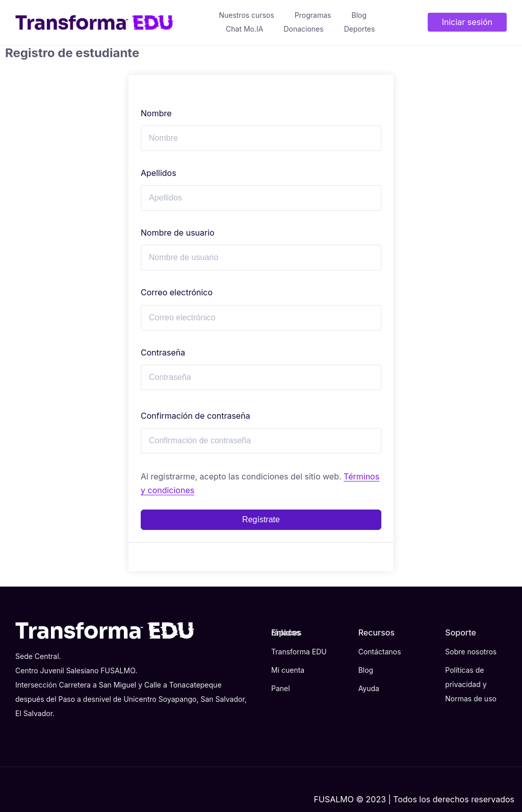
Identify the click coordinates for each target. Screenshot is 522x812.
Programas (313, 15)
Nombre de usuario (178, 233)
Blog (359, 15)
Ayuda (369, 688)
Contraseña (163, 352)
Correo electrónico (177, 292)
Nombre (156, 113)
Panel (281, 688)
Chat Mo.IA (244, 29)
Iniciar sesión (467, 22)
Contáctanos (380, 652)
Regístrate (261, 519)
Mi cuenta (288, 670)
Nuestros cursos (246, 15)
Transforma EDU (299, 652)
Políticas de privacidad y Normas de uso (471, 684)
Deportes (360, 29)
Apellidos (159, 173)
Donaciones (303, 29)
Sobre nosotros (471, 652)
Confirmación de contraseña (195, 416)
